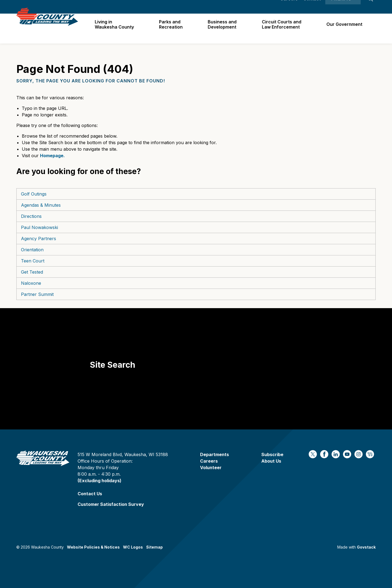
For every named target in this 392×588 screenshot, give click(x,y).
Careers (289, 7)
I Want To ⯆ (343, 7)
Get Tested (32, 272)
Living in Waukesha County (117, 28)
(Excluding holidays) (99, 481)
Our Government (345, 28)
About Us (271, 461)
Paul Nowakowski (39, 227)
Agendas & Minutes (41, 205)
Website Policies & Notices (93, 547)
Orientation (32, 250)
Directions (31, 216)
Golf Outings (34, 194)
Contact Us (90, 494)
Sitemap (154, 547)
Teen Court (33, 261)
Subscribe (272, 454)
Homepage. (52, 156)
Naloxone (31, 283)
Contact (312, 7)
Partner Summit (37, 294)
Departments (215, 454)
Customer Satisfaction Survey (111, 504)
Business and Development (224, 28)
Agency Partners (39, 239)
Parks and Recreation (173, 28)
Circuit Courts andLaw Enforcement (283, 28)
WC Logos (133, 547)
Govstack (366, 547)
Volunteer (211, 468)
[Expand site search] (370, 7)
